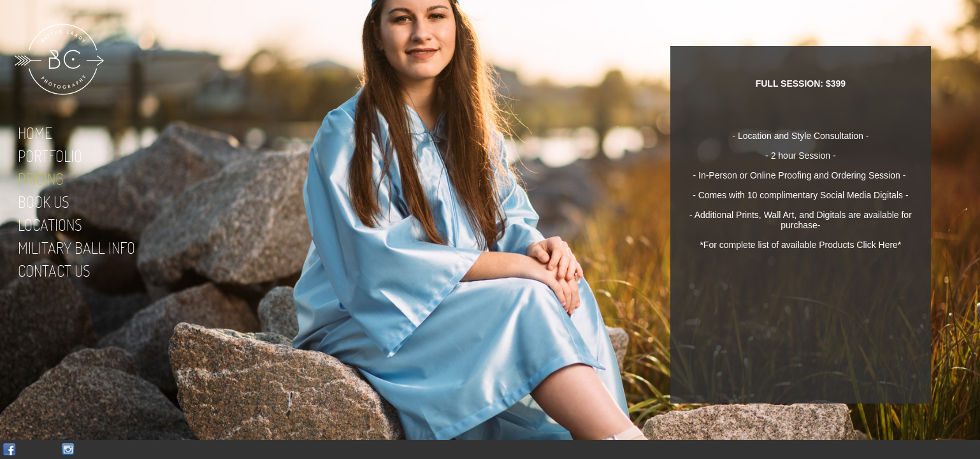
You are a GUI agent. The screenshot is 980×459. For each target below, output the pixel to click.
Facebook (9, 450)
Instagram (68, 450)
